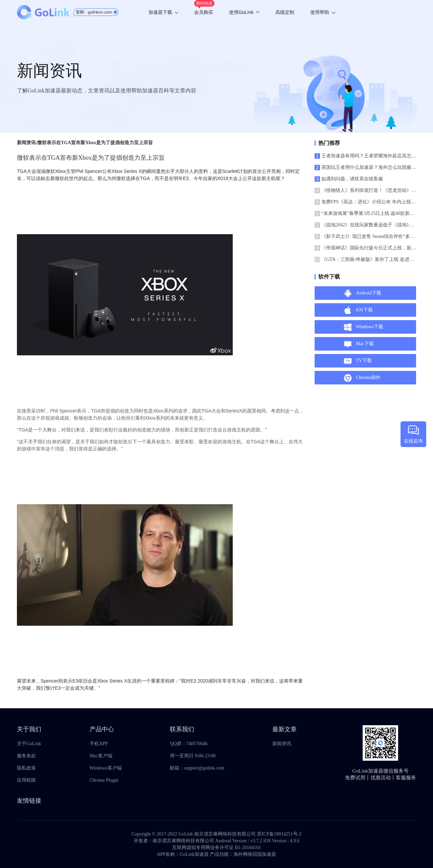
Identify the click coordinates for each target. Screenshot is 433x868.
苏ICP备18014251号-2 (279, 834)
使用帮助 (323, 12)
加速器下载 (163, 12)
